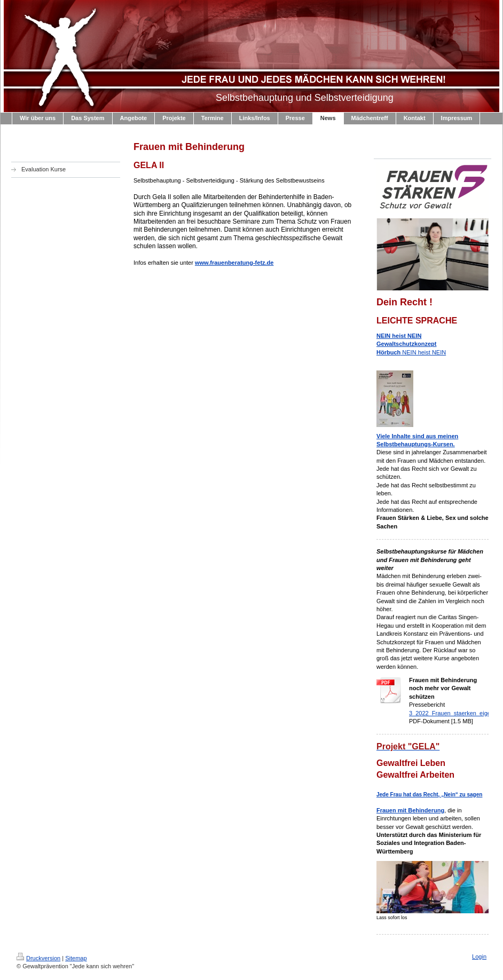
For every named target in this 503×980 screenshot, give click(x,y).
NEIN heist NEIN (411, 344)
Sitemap (76, 958)
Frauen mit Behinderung (410, 810)
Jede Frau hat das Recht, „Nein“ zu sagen (429, 795)
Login (479, 957)
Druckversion (38, 958)
